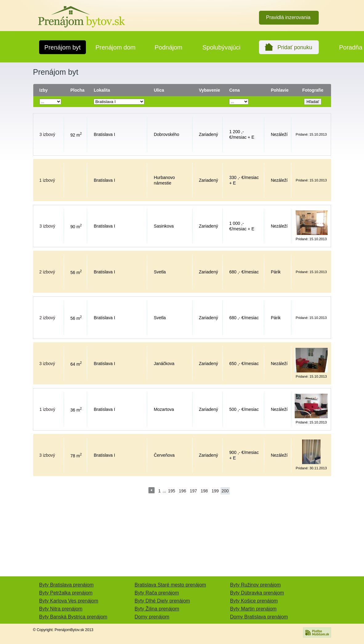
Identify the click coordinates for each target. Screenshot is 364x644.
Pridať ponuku (295, 47)
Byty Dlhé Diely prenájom (162, 601)
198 (204, 491)
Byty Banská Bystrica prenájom (73, 617)
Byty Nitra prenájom (61, 609)
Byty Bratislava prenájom (66, 585)
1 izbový (47, 180)
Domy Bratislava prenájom (259, 617)
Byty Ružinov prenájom (255, 585)
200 (225, 491)
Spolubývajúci (221, 47)
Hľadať (313, 102)
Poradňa (351, 47)
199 (215, 491)
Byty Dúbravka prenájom (257, 593)
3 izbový (47, 134)
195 (171, 491)
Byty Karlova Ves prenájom (69, 601)
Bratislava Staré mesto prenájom (170, 585)
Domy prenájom (152, 617)
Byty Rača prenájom (157, 593)
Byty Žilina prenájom (157, 609)
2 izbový (47, 272)
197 (193, 491)
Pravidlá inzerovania (288, 17)
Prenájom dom (115, 47)
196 (182, 491)
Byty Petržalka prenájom (66, 593)
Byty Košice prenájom (254, 601)
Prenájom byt (63, 47)
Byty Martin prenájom (253, 609)
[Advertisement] (182, 541)
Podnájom (168, 47)
